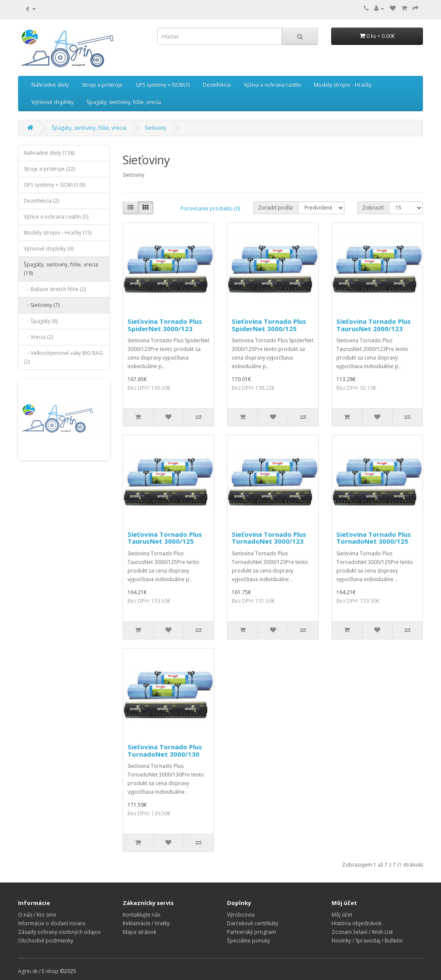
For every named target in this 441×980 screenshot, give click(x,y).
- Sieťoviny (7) (42, 305)
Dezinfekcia (217, 85)
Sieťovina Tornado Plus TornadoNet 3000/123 (269, 538)
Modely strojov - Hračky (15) (58, 233)
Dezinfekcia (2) (41, 201)
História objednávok (357, 923)
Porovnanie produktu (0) (210, 208)
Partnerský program (252, 932)
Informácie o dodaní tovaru (52, 923)
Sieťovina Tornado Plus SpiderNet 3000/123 (165, 325)
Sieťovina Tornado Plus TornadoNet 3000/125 (374, 538)
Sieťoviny (155, 128)
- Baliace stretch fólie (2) (55, 289)
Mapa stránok (140, 932)
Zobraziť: (373, 208)
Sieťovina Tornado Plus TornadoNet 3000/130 (165, 750)
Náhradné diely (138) (49, 153)
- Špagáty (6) (41, 321)
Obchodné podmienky (46, 941)
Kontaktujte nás (141, 915)
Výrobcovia (241, 915)
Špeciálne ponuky (248, 941)
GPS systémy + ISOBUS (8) (54, 185)
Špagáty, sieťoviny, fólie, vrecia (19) (61, 269)
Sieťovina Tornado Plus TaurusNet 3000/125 (165, 538)
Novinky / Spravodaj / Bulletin (367, 941)
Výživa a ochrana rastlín (272, 85)
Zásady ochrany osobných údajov (59, 932)
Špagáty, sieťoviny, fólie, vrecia (124, 102)
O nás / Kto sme (37, 915)
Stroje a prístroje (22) (49, 169)
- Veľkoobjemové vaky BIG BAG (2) (63, 357)
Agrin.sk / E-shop (38, 971)
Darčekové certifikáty (253, 923)
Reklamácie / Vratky (146, 923)
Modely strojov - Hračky (343, 85)
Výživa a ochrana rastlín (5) (56, 217)
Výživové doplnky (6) (48, 249)
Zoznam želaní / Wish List (362, 932)
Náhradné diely (50, 85)
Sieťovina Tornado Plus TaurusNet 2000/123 (374, 325)
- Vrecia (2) (38, 337)
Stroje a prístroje (102, 85)
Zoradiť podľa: (276, 208)
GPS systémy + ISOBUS (163, 85)
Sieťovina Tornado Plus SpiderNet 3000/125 (269, 325)
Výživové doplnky (53, 102)
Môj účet (342, 915)
